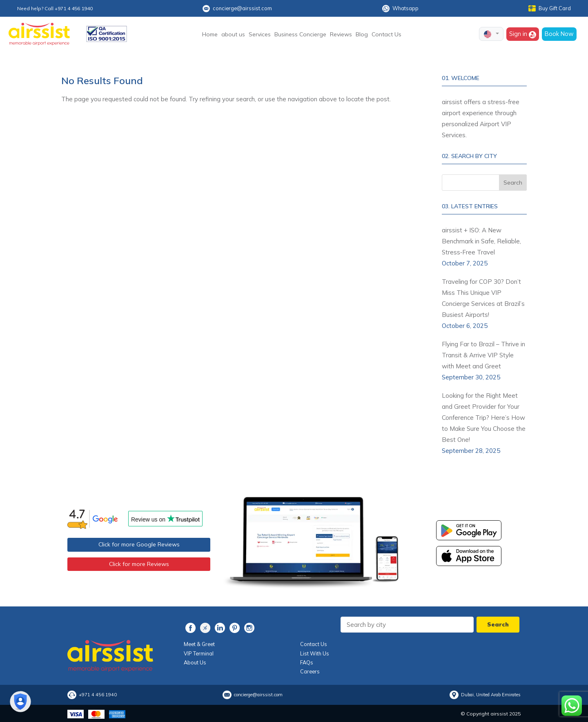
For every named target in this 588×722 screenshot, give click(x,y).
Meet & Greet (199, 644)
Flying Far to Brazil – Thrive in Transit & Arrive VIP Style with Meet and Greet (483, 355)
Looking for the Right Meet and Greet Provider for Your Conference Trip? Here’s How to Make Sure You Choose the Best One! (484, 418)
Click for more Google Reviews (139, 544)
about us (233, 34)
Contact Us (386, 34)
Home (210, 34)
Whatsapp (400, 9)
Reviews (341, 34)
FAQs (307, 662)
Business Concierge (300, 34)
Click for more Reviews (139, 564)
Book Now (559, 34)
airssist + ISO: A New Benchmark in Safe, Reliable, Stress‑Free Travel (481, 241)
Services (260, 34)
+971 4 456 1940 (98, 694)
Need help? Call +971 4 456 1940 (55, 8)
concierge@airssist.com (237, 9)
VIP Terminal (199, 653)
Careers (310, 671)
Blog (362, 34)
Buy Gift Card (550, 8)
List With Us (315, 653)
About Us (195, 662)
